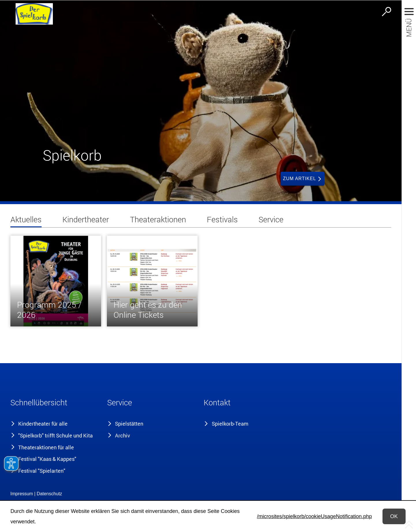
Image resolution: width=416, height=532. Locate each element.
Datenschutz (49, 494)
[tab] (26, 221)
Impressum (22, 494)
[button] (56, 404)
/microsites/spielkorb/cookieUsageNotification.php (314, 516)
